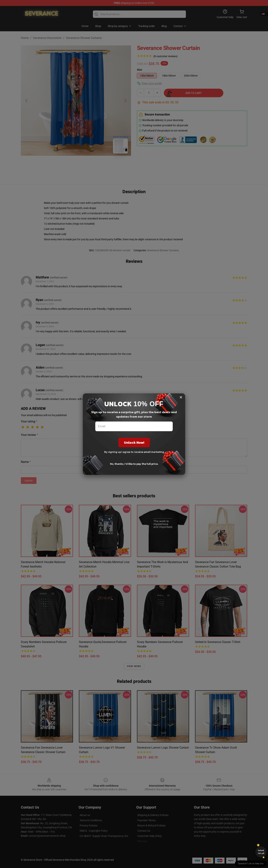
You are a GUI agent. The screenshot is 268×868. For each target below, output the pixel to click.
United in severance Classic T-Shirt (218, 642)
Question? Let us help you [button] (251, 864)
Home (25, 38)
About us (85, 815)
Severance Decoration (47, 38)
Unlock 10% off (261, 852)
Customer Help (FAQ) (150, 836)
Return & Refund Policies (151, 826)
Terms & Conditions (91, 820)
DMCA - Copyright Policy (94, 831)
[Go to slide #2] (86, 165)
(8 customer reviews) (165, 56)
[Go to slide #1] (66, 165)
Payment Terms (146, 820)
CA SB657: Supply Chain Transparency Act (104, 836)
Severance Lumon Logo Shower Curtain (163, 748)
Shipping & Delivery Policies (153, 815)
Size (139, 70)
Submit (29, 481)
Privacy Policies (89, 826)
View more (134, 666)
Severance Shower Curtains (84, 38)
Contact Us (144, 831)
